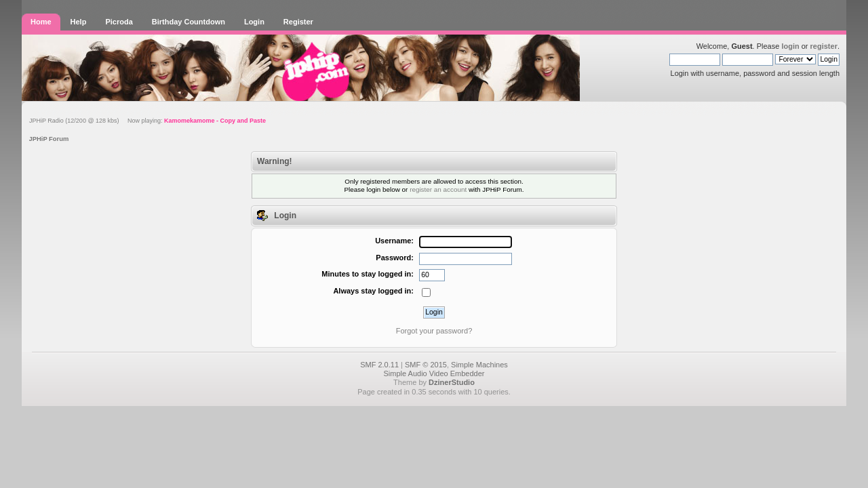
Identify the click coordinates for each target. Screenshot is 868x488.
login (790, 46)
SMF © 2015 (426, 365)
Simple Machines (479, 365)
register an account (438, 189)
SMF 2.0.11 (379, 365)
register (824, 46)
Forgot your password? (434, 331)
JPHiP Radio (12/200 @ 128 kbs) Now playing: (147, 121)
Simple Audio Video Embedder (434, 373)
